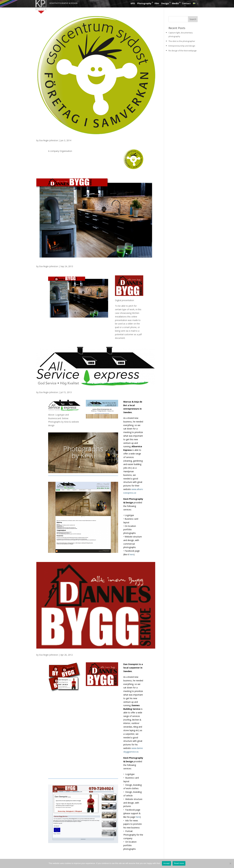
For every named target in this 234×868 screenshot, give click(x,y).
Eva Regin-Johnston (49, 140)
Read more (179, 863)
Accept (166, 863)
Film (157, 3)
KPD (133, 3)
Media (175, 3)
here (132, 554)
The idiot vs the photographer (182, 41)
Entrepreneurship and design (182, 46)
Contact (186, 3)
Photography (144, 3)
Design (165, 3)
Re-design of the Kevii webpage (183, 51)
